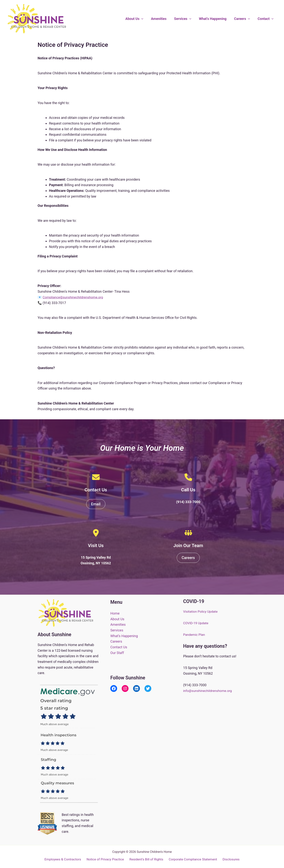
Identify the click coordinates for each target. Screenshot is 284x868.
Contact (266, 19)
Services (185, 19)
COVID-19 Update (196, 623)
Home (115, 613)
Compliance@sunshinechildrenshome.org (74, 297)
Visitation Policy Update (201, 611)
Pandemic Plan (195, 635)
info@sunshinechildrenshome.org (209, 691)
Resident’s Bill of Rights (146, 859)
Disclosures (231, 859)
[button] (146, 19)
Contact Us (119, 647)
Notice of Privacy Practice (106, 859)
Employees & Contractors (64, 859)
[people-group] (188, 533)
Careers (243, 19)
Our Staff (117, 653)
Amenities (162, 19)
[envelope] (96, 477)
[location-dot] (96, 533)
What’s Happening (215, 19)
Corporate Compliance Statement (193, 859)
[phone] (188, 477)
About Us (138, 19)
